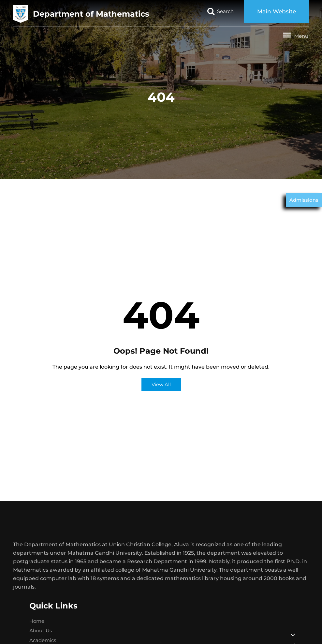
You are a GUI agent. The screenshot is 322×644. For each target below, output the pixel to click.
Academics (43, 640)
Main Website (277, 11)
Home (37, 621)
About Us (41, 630)
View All (161, 384)
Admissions (304, 200)
